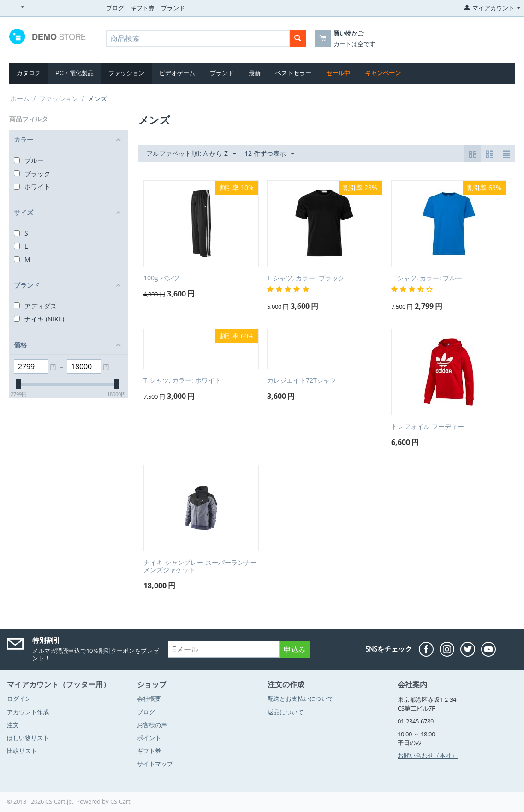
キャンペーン (383, 73)
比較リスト (22, 751)
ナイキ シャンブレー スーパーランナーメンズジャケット (200, 567)
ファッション (126, 73)
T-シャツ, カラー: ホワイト (182, 381)
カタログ (29, 73)
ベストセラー (293, 73)
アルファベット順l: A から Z (191, 154)
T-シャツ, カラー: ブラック (306, 278)
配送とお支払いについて (301, 699)
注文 (13, 725)
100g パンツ (161, 278)
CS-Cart (120, 801)
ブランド (173, 8)
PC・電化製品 (74, 73)
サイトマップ (155, 764)
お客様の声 (152, 725)
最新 (255, 73)
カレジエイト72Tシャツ (302, 381)
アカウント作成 (28, 712)
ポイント (149, 738)
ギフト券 (143, 8)
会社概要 (149, 699)
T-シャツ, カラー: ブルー (427, 278)
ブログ (115, 8)
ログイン (19, 699)
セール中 (338, 73)
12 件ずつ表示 (269, 154)
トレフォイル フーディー (428, 427)
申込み (295, 649)
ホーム (20, 98)
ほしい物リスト (28, 738)
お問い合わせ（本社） (428, 755)
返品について (286, 712)
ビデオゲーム (177, 73)
